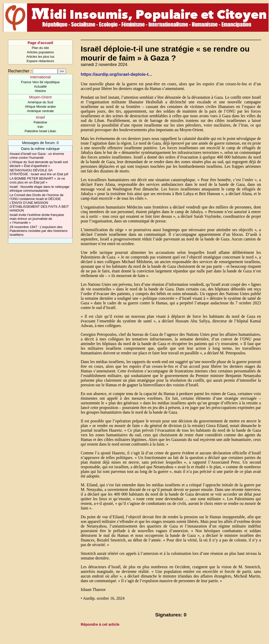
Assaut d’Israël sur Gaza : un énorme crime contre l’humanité (37, 156)
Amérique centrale (40, 111)
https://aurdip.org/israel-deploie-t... (116, 74)
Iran (40, 127)
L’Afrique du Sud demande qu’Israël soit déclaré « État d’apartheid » (39, 164)
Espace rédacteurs (40, 61)
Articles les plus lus (40, 57)
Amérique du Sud (40, 102)
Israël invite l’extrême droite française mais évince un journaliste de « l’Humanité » (37, 219)
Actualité (40, 86)
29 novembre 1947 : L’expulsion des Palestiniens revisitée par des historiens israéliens (39, 231)
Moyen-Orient (40, 97)
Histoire (40, 91)
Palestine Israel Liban (40, 131)
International (40, 77)
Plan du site (40, 48)
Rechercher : (20, 71)
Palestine (40, 122)
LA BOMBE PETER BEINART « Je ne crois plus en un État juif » (37, 180)
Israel (40, 117)
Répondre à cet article (100, 624)
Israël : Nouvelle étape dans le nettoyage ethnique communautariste (39, 189)
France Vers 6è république (40, 82)
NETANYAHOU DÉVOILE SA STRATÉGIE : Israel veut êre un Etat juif (39, 172)
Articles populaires (40, 52)
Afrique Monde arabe (40, 107)
